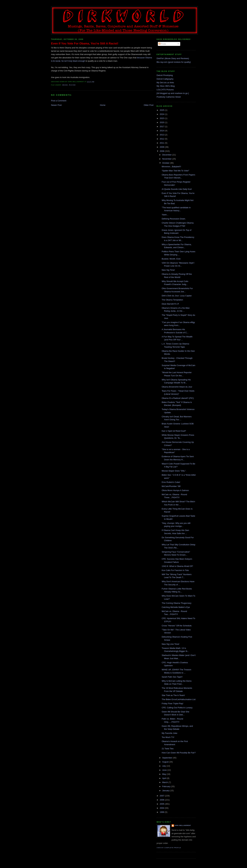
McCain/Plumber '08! (171, 486)
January (166, 791)
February (167, 786)
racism (72, 85)
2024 (162, 114)
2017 (162, 127)
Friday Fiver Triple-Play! (172, 703)
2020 (162, 122)
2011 (162, 143)
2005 (162, 804)
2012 (162, 139)
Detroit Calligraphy (165, 79)
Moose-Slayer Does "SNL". (174, 471)
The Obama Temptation (172, 300)
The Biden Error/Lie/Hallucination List (179, 699)
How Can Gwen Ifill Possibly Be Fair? (179, 753)
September (168, 758)
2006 (162, 800)
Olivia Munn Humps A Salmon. (175, 490)
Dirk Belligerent (183, 825)
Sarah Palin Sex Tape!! (172, 677)
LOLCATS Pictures (165, 90)
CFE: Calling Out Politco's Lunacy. (177, 708)
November (167, 159)
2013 (162, 135)
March (165, 782)
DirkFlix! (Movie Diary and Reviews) (173, 58)
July (164, 766)
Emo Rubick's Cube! (171, 482)
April (165, 778)
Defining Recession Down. (174, 219)
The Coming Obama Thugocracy (176, 603)
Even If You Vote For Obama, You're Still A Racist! (85, 44)
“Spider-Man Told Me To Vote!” (175, 171)
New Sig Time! (168, 270)
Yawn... (165, 215)
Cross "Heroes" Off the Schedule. (177, 626)
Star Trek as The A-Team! (173, 695)
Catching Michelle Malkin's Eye (176, 607)
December (167, 155)
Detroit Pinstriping (165, 75)
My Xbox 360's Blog (166, 86)
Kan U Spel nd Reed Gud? (174, 431)
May (164, 774)
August (166, 762)
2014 (162, 131)
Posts (162, 44)
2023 (162, 118)
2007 (162, 796)
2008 (162, 151)
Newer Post (56, 105)
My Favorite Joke (169, 733)
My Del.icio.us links (165, 83)
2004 (162, 808)
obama (65, 85)
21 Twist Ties (168, 749)
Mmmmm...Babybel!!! (171, 167)
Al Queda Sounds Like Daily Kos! (177, 189)
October (166, 163)
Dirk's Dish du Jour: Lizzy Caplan (177, 296)
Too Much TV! (168, 737)
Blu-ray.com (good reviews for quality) (174, 62)
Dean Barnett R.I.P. (170, 304)
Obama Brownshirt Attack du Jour (177, 387)
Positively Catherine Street (169, 97)
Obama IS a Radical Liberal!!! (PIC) (178, 398)
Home (103, 105)
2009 (162, 147)
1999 (162, 812)
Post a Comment (59, 101)
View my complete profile (169, 848)
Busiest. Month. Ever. (171, 259)
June (165, 770)
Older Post (149, 105)
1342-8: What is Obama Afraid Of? (177, 566)
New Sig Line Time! (170, 644)
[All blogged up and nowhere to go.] (173, 93)
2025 (162, 110)
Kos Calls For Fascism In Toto (175, 570)
